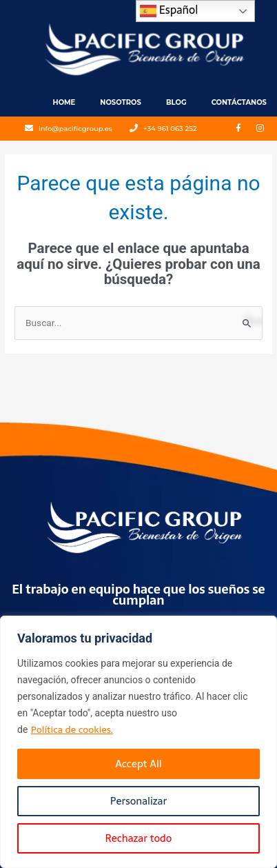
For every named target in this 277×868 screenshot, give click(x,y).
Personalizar (138, 801)
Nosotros (121, 102)
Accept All (138, 764)
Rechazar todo (139, 838)
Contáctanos (239, 102)
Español (169, 10)
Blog (176, 102)
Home (64, 102)
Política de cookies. (72, 729)
